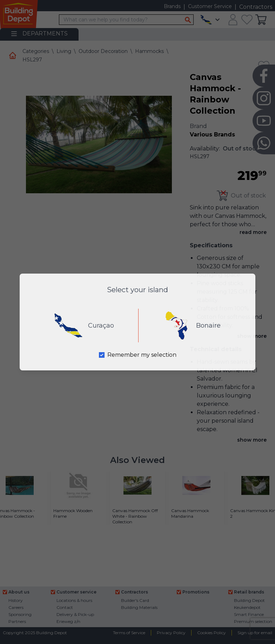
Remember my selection (142, 355)
